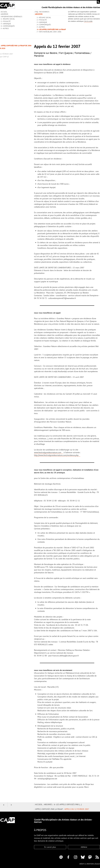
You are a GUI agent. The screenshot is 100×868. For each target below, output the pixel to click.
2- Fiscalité (6, 21)
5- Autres (5, 28)
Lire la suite (88, 21)
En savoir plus (50, 847)
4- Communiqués (8, 26)
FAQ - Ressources (42, 12)
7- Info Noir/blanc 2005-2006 (49, 32)
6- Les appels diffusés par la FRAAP (52, 29)
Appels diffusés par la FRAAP (49, 809)
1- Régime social (8, 19)
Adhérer (5, 14)
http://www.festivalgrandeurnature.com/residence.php (56, 455)
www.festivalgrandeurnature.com (48, 452)
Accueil (39, 804)
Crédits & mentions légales (90, 864)
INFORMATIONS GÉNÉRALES (12, 16)
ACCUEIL (4, 12)
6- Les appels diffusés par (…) (68, 804)
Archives (39, 14)
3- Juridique (6, 24)
